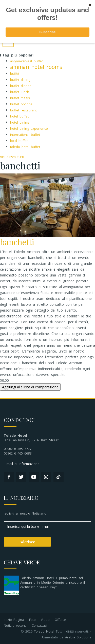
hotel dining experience (29, 129)
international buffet (25, 135)
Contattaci (39, 625)
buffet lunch (20, 92)
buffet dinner (21, 86)
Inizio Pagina (14, 620)
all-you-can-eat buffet (26, 61)
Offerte (60, 620)
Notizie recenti (15, 625)
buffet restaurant (23, 110)
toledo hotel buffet (25, 147)
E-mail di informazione (22, 464)
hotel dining (20, 122)
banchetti (17, 242)
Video (45, 620)
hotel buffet (19, 116)
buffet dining (20, 80)
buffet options (21, 104)
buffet (15, 74)
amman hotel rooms (36, 67)
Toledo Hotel (44, 631)
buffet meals (20, 98)
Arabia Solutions (78, 637)
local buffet (19, 141)
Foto (32, 620)
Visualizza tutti (12, 157)
